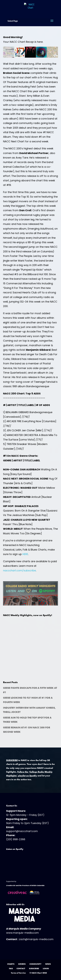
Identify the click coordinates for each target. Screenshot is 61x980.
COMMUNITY (35, 964)
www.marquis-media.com (22, 933)
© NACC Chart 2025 (38, 973)
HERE (25, 554)
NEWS (48, 964)
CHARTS (11, 964)
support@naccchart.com (22, 831)
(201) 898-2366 (16, 839)
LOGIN (46, 968)
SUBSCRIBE (34, 968)
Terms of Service (18, 973)
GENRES (22, 964)
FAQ (11, 968)
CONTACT (21, 968)
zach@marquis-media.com (36, 939)
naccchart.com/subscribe (19, 570)
